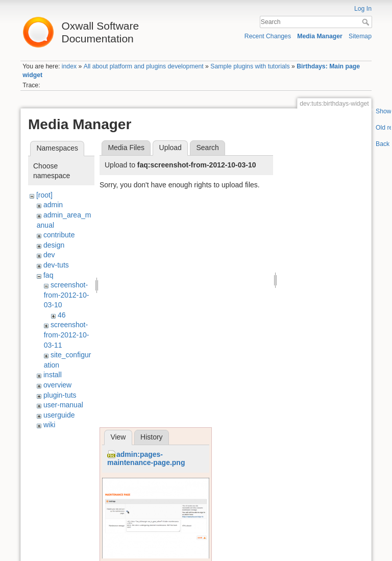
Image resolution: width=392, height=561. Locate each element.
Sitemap (360, 36)
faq (48, 275)
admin (53, 205)
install (53, 375)
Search (367, 22)
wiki (49, 425)
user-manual (63, 405)
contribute (59, 235)
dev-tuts (56, 265)
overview (57, 385)
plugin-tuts (60, 395)
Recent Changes (268, 36)
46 (62, 315)
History (152, 437)
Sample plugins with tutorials (250, 66)
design (54, 245)
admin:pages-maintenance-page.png (146, 459)
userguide (59, 415)
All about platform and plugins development (144, 66)
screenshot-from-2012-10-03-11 (67, 335)
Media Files (126, 148)
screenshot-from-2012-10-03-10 (67, 295)
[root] (44, 195)
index (69, 66)
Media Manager (320, 36)
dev (49, 255)
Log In (363, 9)
